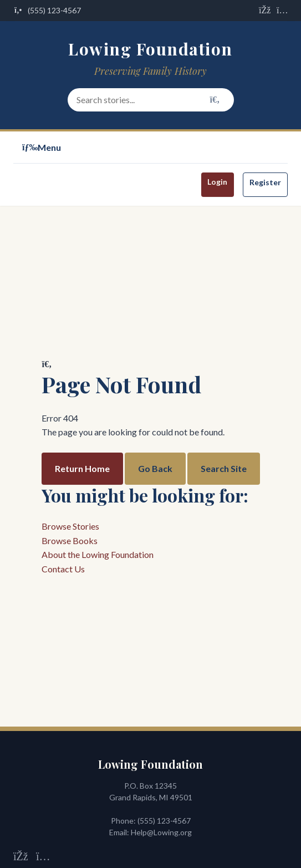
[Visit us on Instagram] (282, 11)
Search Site (224, 468)
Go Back (155, 468)
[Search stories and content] (151, 100)
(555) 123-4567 (164, 821)
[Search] (215, 100)
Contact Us (63, 569)
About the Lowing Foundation (98, 554)
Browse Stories (70, 526)
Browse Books (70, 540)
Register (265, 182)
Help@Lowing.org (161, 832)
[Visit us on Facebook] (264, 11)
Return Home (82, 468)
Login (217, 182)
